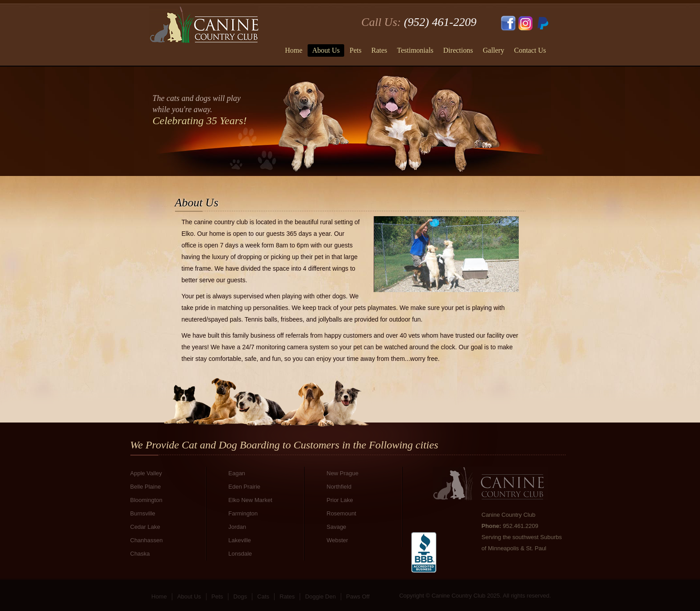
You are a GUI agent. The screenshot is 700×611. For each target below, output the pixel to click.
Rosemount (342, 513)
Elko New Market (250, 500)
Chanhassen (147, 540)
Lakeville (240, 540)
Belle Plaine (146, 487)
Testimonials (415, 50)
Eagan (237, 473)
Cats (263, 596)
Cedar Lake (145, 527)
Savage (337, 527)
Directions (458, 50)
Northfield (339, 487)
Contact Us (530, 50)
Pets (356, 50)
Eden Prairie (245, 487)
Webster (337, 540)
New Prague (343, 473)
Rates (379, 50)
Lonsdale (240, 554)
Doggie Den (320, 596)
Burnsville (143, 513)
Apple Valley (146, 473)
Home (294, 50)
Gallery (493, 50)
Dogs (240, 596)
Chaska (140, 554)
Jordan (237, 527)
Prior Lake (340, 500)
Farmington (243, 513)
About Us (326, 50)
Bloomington (146, 500)
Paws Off (358, 596)
